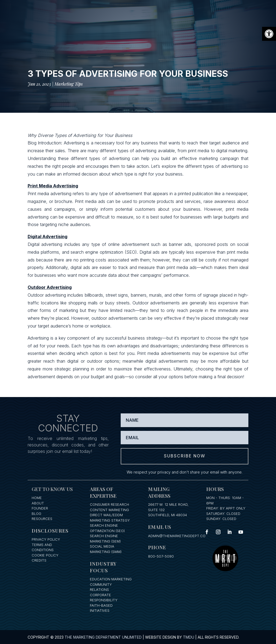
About (38, 503)
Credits (39, 560)
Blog (36, 513)
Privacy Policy (46, 539)
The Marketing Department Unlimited (103, 637)
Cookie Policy (45, 555)
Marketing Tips (69, 84)
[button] (269, 34)
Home (37, 497)
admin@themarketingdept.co (177, 536)
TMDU (189, 637)
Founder (40, 508)
